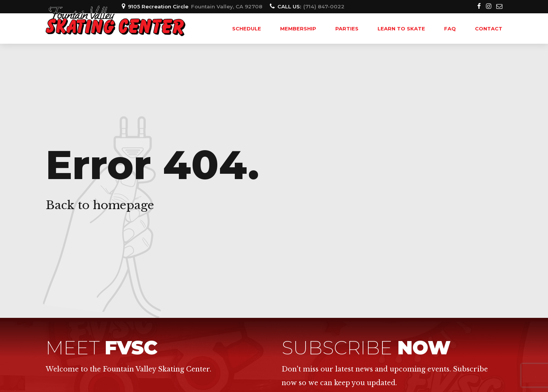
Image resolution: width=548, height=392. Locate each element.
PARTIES (347, 29)
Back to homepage (100, 205)
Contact (489, 29)
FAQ (450, 29)
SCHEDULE (247, 29)
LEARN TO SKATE (401, 29)
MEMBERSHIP (298, 29)
